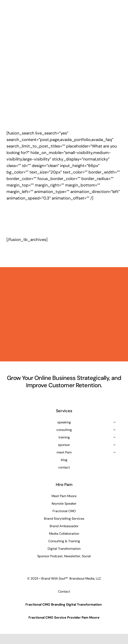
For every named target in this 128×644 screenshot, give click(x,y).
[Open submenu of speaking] (114, 422)
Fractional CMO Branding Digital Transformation (64, 604)
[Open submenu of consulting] (114, 430)
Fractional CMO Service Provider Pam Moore (64, 617)
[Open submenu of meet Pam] (114, 452)
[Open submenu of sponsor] (114, 445)
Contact (64, 591)
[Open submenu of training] (114, 437)
